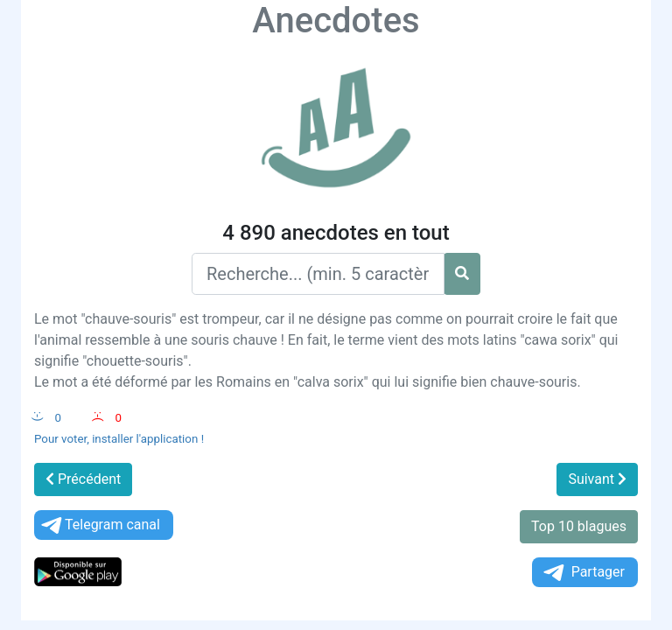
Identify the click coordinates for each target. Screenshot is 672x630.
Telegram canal (99, 525)
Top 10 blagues (579, 526)
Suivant (597, 479)
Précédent (83, 479)
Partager (583, 573)
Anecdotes (336, 21)
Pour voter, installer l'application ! (119, 439)
